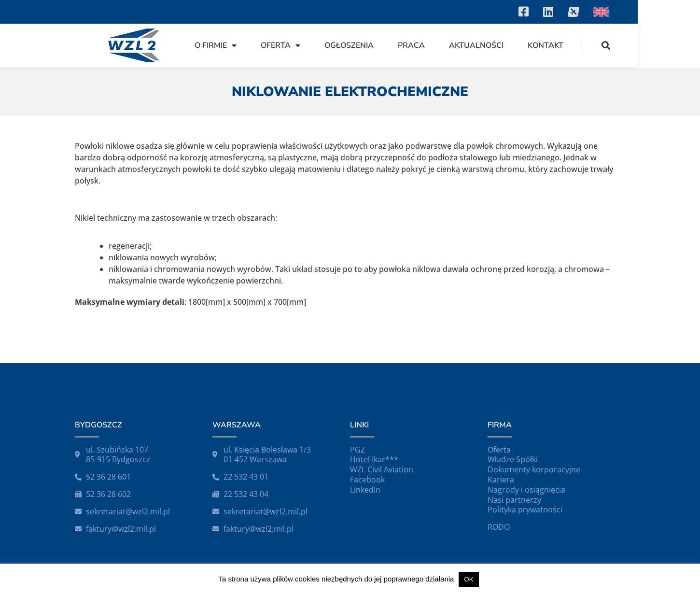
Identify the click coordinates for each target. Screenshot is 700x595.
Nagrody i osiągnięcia (526, 490)
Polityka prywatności (525, 510)
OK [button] (469, 579)
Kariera (501, 480)
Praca (474, 45)
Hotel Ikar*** (374, 459)
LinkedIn (365, 490)
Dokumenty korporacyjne (534, 469)
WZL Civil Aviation (382, 469)
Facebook (367, 480)
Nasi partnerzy (514, 500)
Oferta (343, 45)
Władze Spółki (513, 459)
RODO (499, 527)
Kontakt (608, 45)
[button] (668, 45)
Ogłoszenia (411, 45)
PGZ (357, 450)
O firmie (278, 45)
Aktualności (539, 45)
